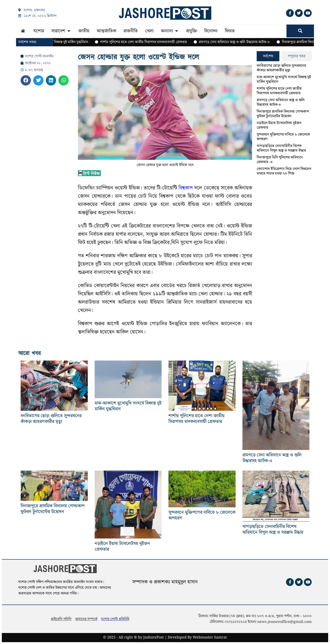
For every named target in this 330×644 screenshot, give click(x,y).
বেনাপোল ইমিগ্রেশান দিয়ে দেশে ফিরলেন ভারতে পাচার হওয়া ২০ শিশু (284, 171)
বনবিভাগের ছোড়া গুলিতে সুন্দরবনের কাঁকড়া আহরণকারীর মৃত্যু (281, 68)
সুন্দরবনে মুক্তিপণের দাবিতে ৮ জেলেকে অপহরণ (283, 137)
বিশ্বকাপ (186, 188)
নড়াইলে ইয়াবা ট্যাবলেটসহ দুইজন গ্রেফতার (279, 125)
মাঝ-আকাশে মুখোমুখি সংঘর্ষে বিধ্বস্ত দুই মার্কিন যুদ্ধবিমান (284, 79)
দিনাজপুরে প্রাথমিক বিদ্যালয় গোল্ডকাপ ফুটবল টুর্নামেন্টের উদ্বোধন (283, 114)
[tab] (268, 56)
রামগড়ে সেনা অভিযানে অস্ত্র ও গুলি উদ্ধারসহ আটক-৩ (281, 102)
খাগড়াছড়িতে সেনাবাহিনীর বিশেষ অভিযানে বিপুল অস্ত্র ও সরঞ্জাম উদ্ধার (281, 148)
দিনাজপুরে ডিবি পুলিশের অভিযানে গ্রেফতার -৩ (280, 160)
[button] (26, 80)
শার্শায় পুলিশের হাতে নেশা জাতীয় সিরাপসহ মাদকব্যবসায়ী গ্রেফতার (279, 91)
